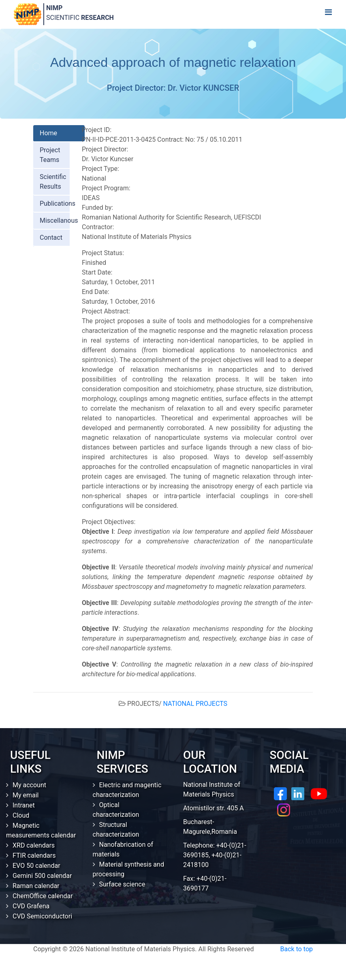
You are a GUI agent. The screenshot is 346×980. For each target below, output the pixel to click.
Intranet (24, 805)
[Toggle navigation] (328, 14)
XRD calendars (34, 845)
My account (29, 785)
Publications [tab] (58, 203)
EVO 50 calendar (36, 866)
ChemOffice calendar (43, 896)
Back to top (297, 949)
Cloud (21, 815)
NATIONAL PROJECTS (195, 704)
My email (26, 795)
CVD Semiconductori (42, 916)
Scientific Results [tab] (53, 182)
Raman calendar (36, 886)
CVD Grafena (31, 906)
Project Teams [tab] (50, 155)
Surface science (122, 884)
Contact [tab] (51, 238)
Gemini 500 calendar (42, 876)
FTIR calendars (34, 855)
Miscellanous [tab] (59, 220)
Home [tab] (48, 133)
